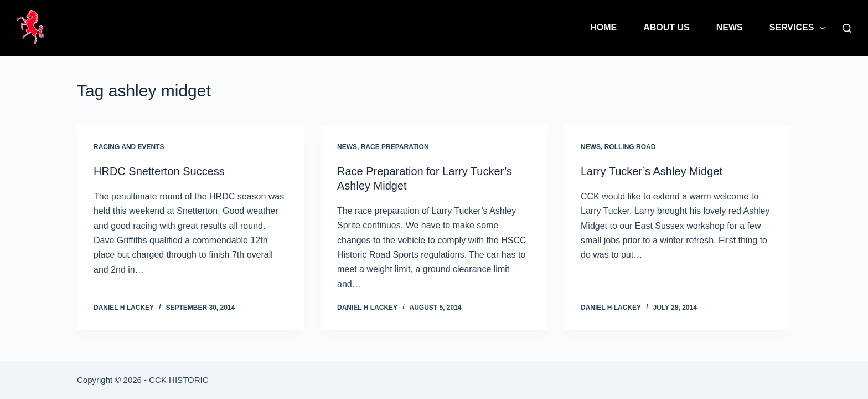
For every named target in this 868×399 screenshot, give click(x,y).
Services (799, 28)
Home (603, 27)
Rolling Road (630, 147)
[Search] (847, 28)
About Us (666, 27)
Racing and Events (129, 147)
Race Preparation (395, 147)
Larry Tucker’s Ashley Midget (652, 171)
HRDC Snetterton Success (159, 171)
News (730, 27)
